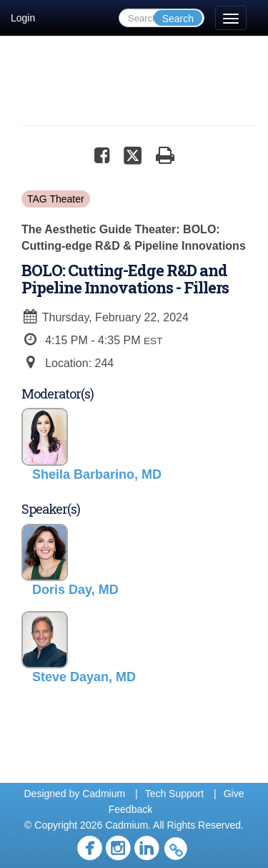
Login (23, 18)
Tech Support (175, 794)
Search (178, 19)
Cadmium (104, 794)
